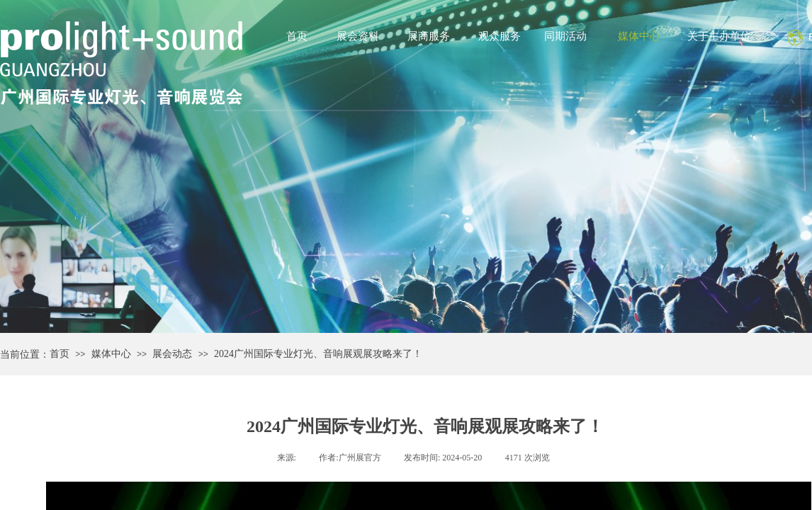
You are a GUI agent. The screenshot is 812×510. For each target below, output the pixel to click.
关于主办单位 (719, 36)
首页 (297, 36)
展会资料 (358, 36)
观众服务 (500, 36)
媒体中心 (639, 36)
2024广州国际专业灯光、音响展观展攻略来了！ (318, 354)
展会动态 (172, 354)
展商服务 (429, 36)
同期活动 (565, 36)
